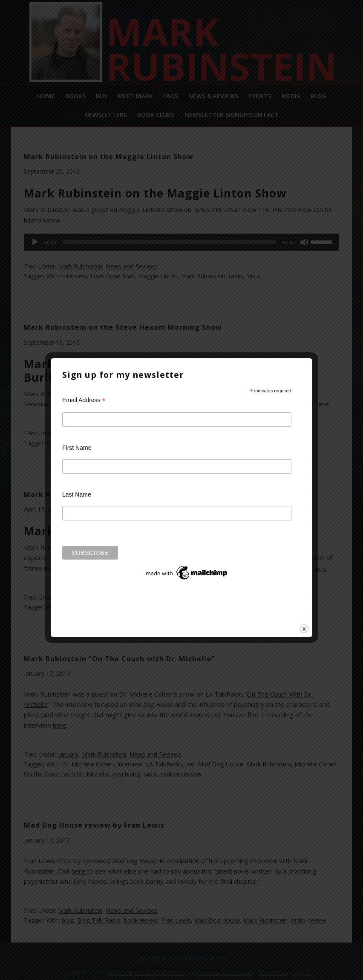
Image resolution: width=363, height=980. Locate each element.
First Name (77, 448)
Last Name (77, 494)
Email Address (84, 400)
